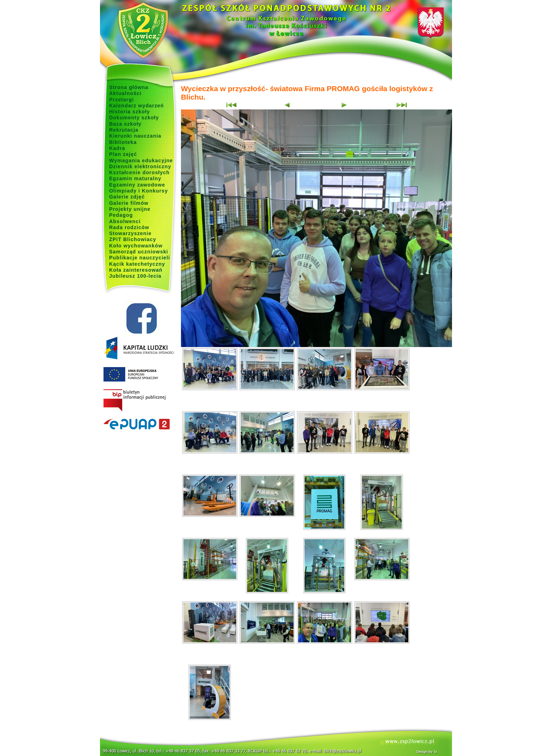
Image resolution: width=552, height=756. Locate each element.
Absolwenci (125, 221)
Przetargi (121, 100)
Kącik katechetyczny (137, 264)
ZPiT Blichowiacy (133, 239)
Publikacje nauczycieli (140, 258)
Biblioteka (123, 142)
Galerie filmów (129, 203)
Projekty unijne (130, 209)
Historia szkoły (130, 112)
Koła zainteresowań (136, 270)
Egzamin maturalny (135, 178)
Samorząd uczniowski (139, 252)
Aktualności (125, 93)
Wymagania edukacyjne (141, 160)
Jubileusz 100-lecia (135, 276)
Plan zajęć (123, 154)
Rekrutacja (124, 130)
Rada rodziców (129, 227)
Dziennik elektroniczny (140, 166)
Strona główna (129, 87)
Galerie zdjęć (127, 197)
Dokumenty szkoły (134, 118)
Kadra (117, 148)
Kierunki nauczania (135, 136)
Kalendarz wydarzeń (136, 106)
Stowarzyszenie (130, 233)
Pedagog (121, 215)
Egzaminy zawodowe (137, 185)
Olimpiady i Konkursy (139, 191)
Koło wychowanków (136, 246)
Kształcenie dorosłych (139, 172)
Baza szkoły (125, 124)
